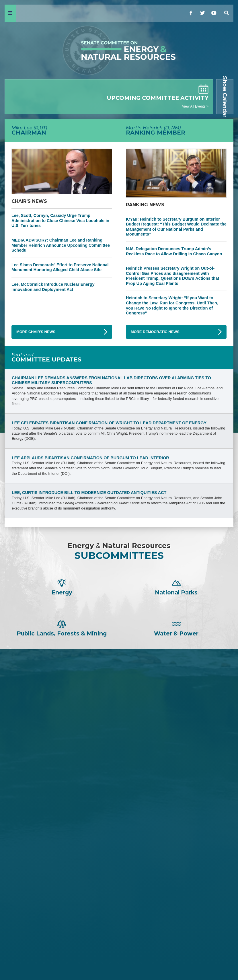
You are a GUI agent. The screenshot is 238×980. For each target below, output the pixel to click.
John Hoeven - (119, 792)
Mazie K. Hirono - (119, 885)
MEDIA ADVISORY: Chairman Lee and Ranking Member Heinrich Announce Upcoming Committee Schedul (61, 245)
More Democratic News (155, 332)
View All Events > (195, 106)
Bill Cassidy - (119, 763)
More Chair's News (36, 332)
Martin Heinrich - (119, 850)
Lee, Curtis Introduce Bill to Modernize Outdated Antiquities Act (89, 493)
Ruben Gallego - (119, 933)
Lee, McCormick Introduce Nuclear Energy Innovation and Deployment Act (53, 287)
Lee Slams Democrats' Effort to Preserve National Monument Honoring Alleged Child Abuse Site (60, 267)
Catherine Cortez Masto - (119, 904)
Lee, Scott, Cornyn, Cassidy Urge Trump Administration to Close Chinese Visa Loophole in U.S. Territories (60, 220)
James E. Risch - (119, 715)
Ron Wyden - (119, 865)
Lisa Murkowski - (119, 782)
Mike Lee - (119, 690)
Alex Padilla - (119, 923)
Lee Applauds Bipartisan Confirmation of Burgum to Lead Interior (90, 458)
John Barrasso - (119, 705)
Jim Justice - (119, 744)
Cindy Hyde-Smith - (119, 772)
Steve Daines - (119, 725)
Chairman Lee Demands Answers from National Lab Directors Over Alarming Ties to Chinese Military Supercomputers (111, 380)
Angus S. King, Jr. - (119, 894)
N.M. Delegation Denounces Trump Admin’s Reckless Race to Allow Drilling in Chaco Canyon (174, 251)
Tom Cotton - (119, 734)
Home (15, 960)
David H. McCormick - (119, 753)
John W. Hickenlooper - (119, 913)
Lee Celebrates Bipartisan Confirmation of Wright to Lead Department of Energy (109, 423)
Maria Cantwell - (119, 875)
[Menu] (10, 13)
